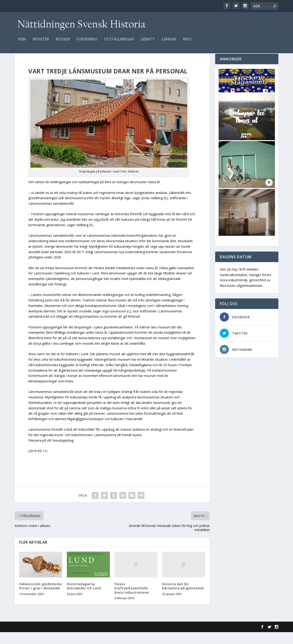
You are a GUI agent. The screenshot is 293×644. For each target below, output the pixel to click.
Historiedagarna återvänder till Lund (84, 598)
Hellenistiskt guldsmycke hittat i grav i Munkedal (41, 598)
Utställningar (119, 43)
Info (187, 43)
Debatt (148, 43)
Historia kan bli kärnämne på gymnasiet (183, 598)
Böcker (63, 43)
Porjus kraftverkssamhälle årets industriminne (132, 600)
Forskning (87, 43)
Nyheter (41, 43)
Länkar (169, 43)
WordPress (89, 639)
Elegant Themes (46, 639)
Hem (22, 43)
